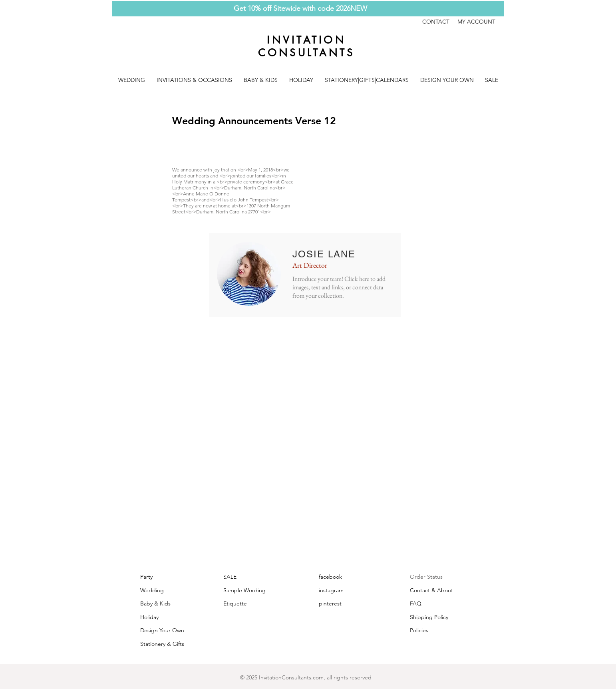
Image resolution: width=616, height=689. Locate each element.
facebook (330, 577)
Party (146, 577)
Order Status (426, 577)
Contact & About (431, 590)
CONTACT (440, 22)
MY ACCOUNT (476, 22)
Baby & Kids (155, 603)
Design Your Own (162, 630)
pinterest (330, 603)
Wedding (152, 590)
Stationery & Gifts (162, 644)
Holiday (149, 617)
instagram (331, 590)
